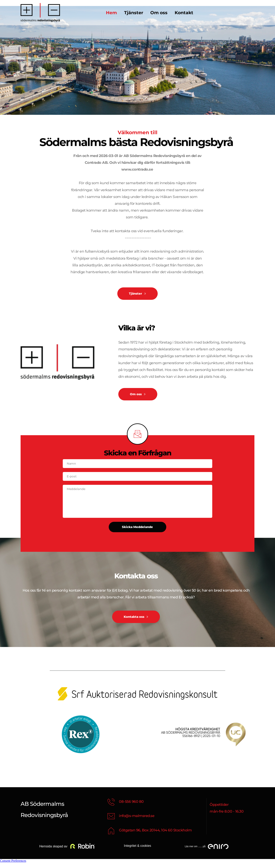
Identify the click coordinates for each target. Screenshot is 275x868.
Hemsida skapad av (53, 852)
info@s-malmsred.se (137, 821)
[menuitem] (111, 13)
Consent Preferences (13, 866)
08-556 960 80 (131, 807)
